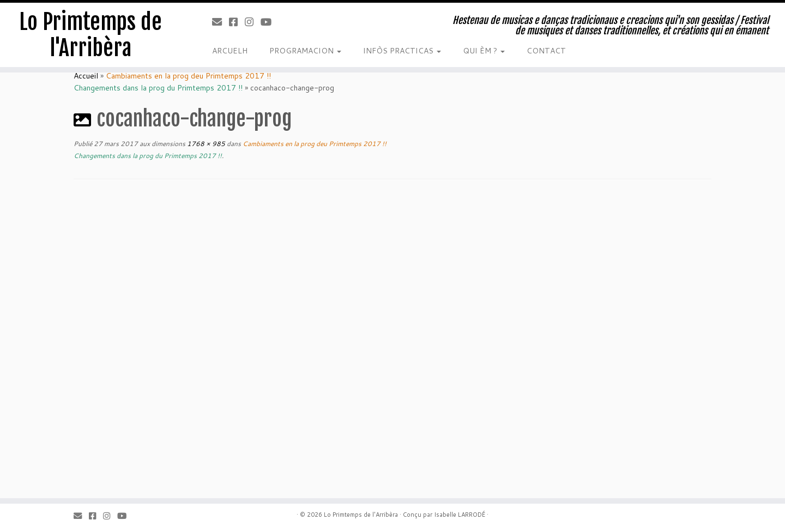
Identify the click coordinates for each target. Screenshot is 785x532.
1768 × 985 (205, 144)
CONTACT (546, 51)
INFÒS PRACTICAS (402, 51)
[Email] (221, 22)
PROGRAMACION (305, 51)
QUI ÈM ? (484, 51)
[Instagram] (253, 22)
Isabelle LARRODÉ (460, 515)
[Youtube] (270, 22)
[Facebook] (237, 22)
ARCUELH (230, 51)
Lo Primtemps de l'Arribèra (90, 35)
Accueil (86, 76)
